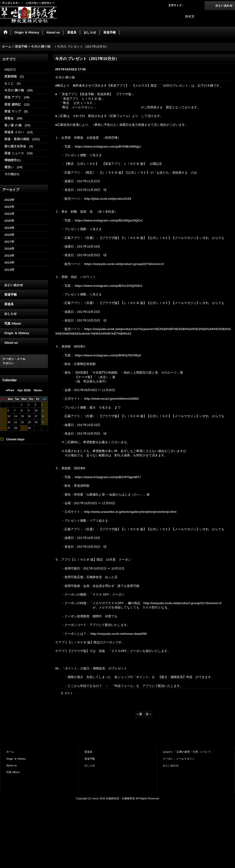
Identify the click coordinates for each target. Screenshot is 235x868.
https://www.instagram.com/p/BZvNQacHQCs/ (109, 220)
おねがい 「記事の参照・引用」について (187, 752)
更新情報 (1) (14, 76)
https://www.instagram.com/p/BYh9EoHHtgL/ (108, 147)
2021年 (9, 214)
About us (11, 343)
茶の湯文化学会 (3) (19, 146)
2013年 (9, 270)
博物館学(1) (12, 160)
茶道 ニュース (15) (18, 153)
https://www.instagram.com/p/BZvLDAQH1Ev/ (109, 286)
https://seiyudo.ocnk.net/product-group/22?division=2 (124, 264)
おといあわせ (224, 6)
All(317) (10, 69)
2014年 (9, 263)
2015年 (9, 256)
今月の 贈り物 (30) (18, 90)
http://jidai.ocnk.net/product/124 (108, 199)
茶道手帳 (11, 295)
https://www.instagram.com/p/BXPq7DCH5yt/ (108, 355)
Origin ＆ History (17, 333)
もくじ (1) (12, 83)
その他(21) (12, 174)
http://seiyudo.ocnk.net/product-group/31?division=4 (182, 603)
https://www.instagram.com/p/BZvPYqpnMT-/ (108, 477)
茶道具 (9, 304)
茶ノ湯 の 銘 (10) (17, 125)
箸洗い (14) (13, 167)
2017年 (9, 242)
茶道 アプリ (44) (17, 97)
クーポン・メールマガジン (179, 759)
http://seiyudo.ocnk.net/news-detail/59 (119, 634)
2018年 (9, 235)
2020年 (9, 221)
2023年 (9, 200)
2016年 (9, 249)
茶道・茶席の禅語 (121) (22, 139)
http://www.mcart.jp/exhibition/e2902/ (112, 399)
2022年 (9, 207)
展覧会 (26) (13, 118)
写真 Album (13, 323)
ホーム (10, 752)
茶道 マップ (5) (16, 111)
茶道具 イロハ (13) (18, 132)
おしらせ (11, 314)
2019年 (9, 228)
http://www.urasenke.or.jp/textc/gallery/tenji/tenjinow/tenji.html (130, 512)
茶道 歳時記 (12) (17, 104)
